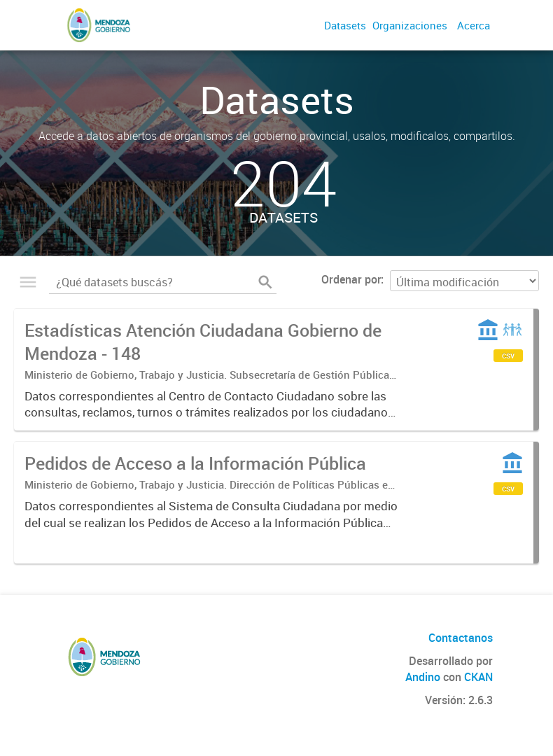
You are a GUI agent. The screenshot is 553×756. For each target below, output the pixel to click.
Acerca (474, 25)
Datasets (345, 25)
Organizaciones (410, 25)
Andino (423, 677)
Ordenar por (351, 279)
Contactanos (461, 638)
